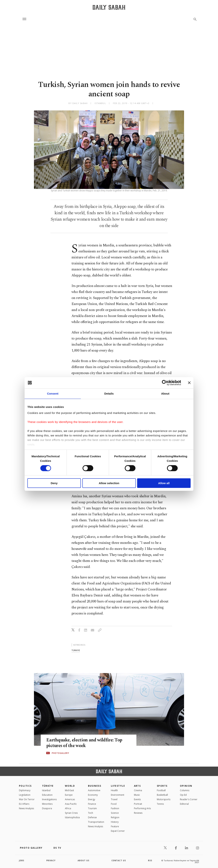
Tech (91, 813)
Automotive (94, 790)
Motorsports (164, 799)
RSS (150, 860)
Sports (162, 786)
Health (114, 790)
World (70, 786)
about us (84, 860)
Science (115, 813)
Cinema (138, 790)
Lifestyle (118, 786)
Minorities (47, 804)
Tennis (160, 804)
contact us (119, 860)
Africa (68, 808)
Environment (118, 795)
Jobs (22, 860)
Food (114, 804)
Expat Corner (118, 831)
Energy (92, 799)
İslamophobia (72, 817)
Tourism (92, 808)
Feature (115, 826)
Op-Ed (183, 795)
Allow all (164, 483)
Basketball (162, 795)
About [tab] (165, 394)
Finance (92, 804)
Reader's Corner (189, 799)
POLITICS (25, 786)
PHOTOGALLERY (60, 753)
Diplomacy (25, 790)
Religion (115, 817)
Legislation (25, 795)
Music (137, 795)
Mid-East (69, 790)
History (115, 822)
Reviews (138, 813)
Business (95, 786)
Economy (93, 795)
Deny (54, 483)
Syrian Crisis (71, 813)
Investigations (49, 799)
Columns (185, 790)
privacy (51, 860)
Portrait (138, 804)
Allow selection (109, 483)
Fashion (115, 808)
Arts (137, 786)
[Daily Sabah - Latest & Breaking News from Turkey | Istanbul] (109, 7)
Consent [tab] (53, 394)
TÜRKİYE (48, 786)
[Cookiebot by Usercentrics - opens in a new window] (165, 383)
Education (47, 795)
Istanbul (46, 790)
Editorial (184, 804)
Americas (70, 799)
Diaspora (47, 808)
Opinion (186, 786)
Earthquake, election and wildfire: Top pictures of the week (85, 743)
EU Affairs (24, 804)
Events (137, 799)
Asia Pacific (71, 804)
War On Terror (27, 799)
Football (161, 790)
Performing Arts (142, 808)
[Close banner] (189, 383)
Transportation (96, 822)
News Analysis (26, 808)
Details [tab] (109, 394)
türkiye (76, 650)
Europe (69, 795)
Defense (92, 817)
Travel (114, 799)
